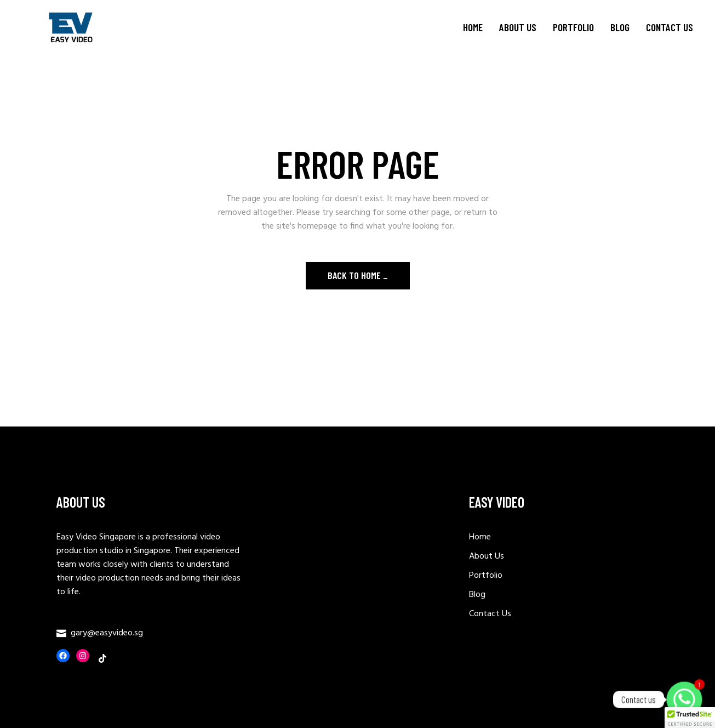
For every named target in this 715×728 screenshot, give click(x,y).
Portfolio (486, 576)
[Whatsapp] (684, 699)
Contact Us (490, 614)
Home (480, 537)
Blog (477, 595)
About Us (487, 556)
